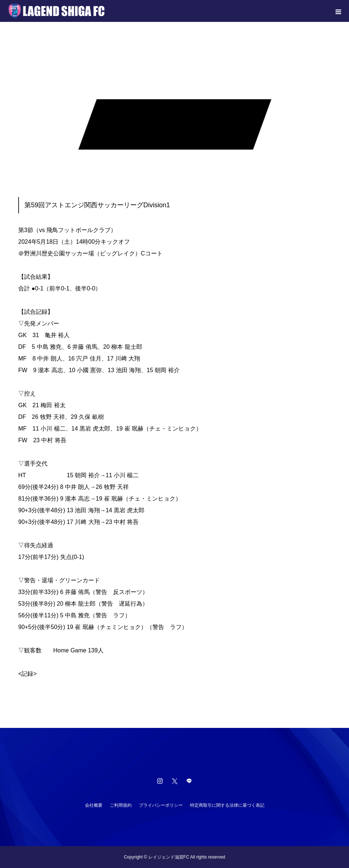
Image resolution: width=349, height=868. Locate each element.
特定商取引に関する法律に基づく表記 (227, 805)
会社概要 (94, 805)
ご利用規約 (121, 805)
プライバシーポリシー (161, 805)
